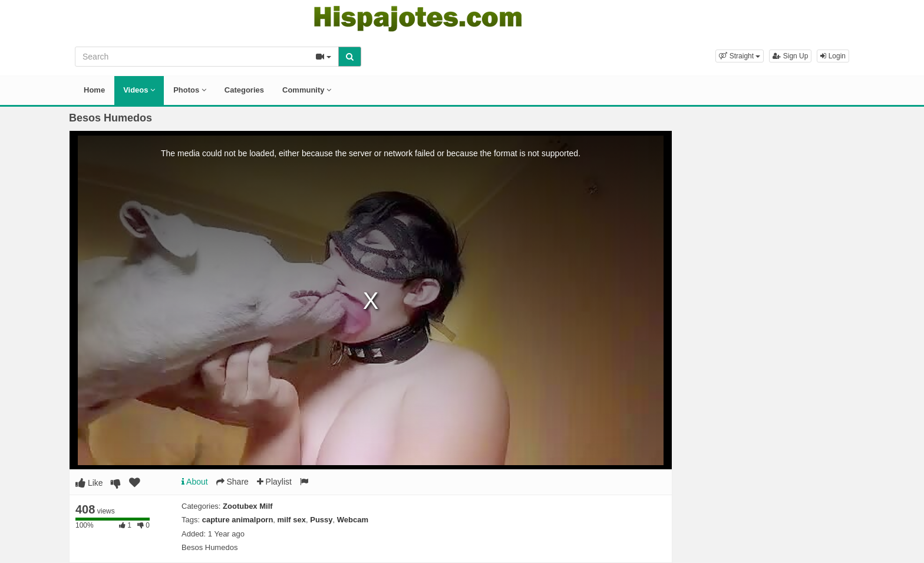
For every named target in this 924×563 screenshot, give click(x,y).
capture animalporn (238, 520)
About (195, 482)
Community (307, 90)
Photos (190, 90)
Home (94, 90)
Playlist (274, 482)
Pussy (321, 520)
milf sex (292, 520)
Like (89, 483)
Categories (244, 90)
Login (833, 56)
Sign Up (790, 56)
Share (232, 482)
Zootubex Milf (248, 506)
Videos (139, 90)
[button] (740, 56)
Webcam (353, 520)
